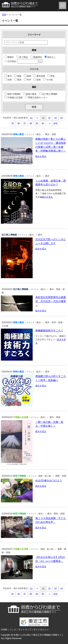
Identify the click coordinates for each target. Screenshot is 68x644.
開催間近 (36, 57)
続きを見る (41, 156)
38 (31, 123)
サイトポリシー (41, 630)
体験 (18, 76)
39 (37, 123)
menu (63, 5)
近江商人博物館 (48, 94)
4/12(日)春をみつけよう (49, 481)
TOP (4, 15)
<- (37, 118)
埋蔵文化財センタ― (36, 97)
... (41, 61)
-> (49, 123)
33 (55, 118)
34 (61, 118)
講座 (28, 76)
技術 (37, 80)
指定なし (50, 57)
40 (43, 123)
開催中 (9, 57)
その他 (48, 80)
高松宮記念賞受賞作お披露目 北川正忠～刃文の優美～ (51, 301)
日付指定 (24, 61)
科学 (28, 80)
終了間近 (22, 57)
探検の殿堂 (30, 94)
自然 (8, 80)
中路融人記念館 (14, 97)
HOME (4, 630)
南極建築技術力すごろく (49, 331)
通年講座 (39, 76)
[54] (55, 123)
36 (19, 123)
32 (49, 118)
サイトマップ (25, 630)
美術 (18, 80)
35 (12, 123)
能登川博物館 (13, 94)
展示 (8, 76)
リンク (13, 630)
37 (25, 123)
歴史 (51, 76)
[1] (31, 118)
